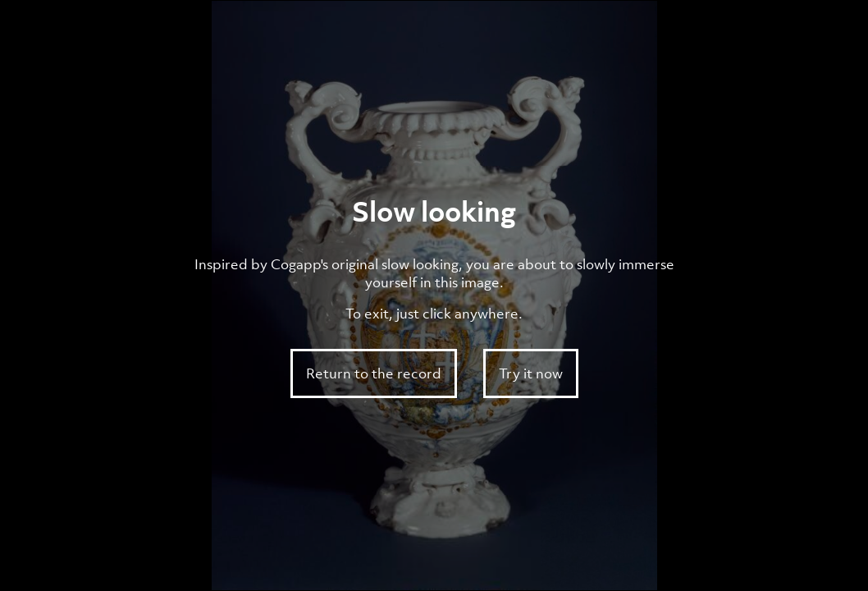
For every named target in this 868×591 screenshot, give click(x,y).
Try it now (531, 373)
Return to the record (374, 373)
